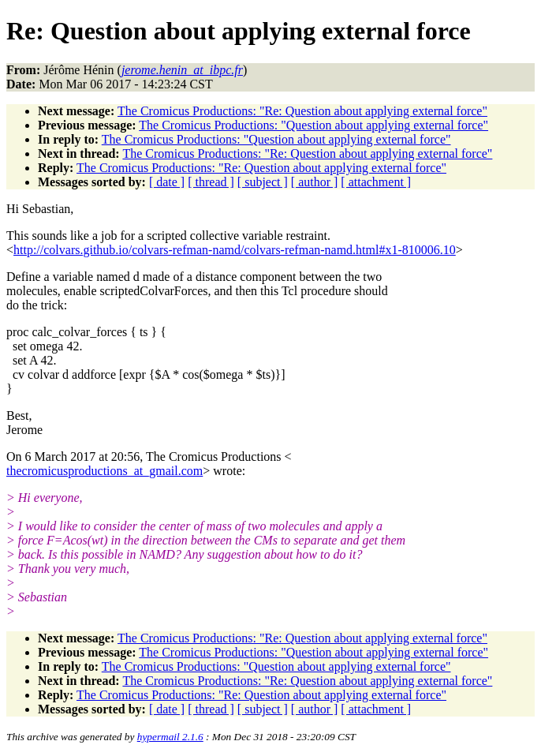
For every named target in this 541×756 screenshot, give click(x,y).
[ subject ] (263, 182)
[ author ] (315, 182)
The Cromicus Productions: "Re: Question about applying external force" (302, 111)
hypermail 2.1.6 (170, 737)
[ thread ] (211, 182)
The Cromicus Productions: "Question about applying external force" (313, 125)
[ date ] (167, 182)
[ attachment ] (376, 182)
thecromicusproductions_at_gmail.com (104, 471)
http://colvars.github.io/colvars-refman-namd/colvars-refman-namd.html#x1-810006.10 (235, 250)
